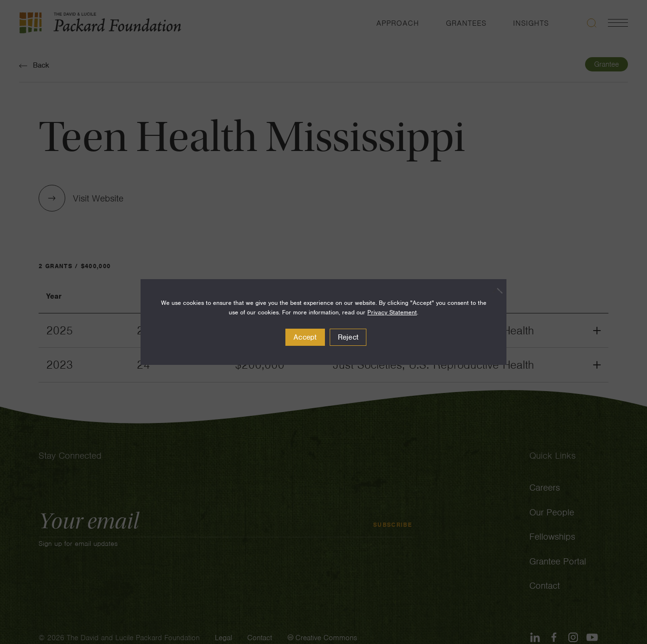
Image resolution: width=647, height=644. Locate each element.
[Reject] (495, 291)
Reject (348, 337)
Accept (305, 337)
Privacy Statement (392, 312)
